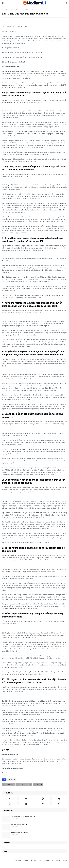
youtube (65, 860)
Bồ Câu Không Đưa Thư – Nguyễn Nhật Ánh (23, 817)
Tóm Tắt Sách (10, 10)
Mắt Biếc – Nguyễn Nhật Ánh (19, 825)
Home (4, 10)
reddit (41, 860)
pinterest (47, 860)
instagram (58, 860)
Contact (34, 860)
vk (53, 860)
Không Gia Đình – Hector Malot (20, 833)
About (26, 860)
